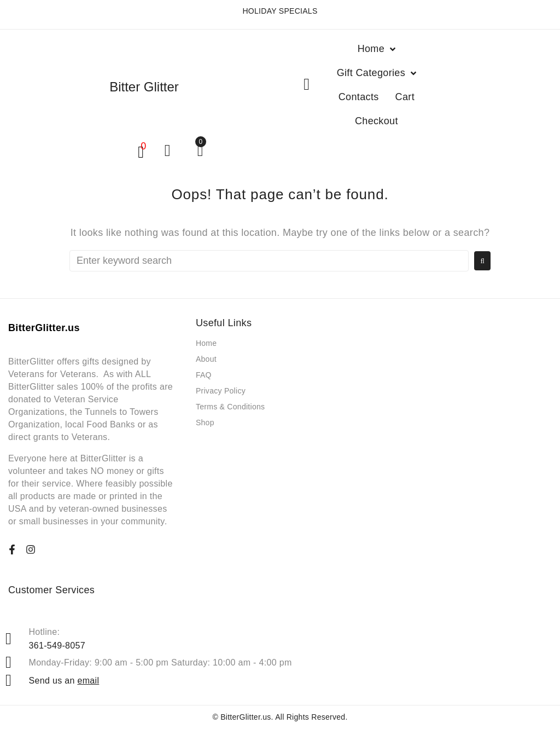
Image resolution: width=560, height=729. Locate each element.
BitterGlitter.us (246, 717)
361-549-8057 (57, 646)
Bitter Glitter (144, 87)
